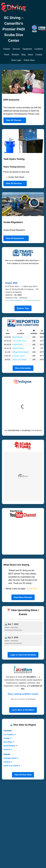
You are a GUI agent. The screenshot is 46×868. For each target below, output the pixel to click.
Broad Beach (17, 337)
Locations (39, 49)
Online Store (29, 60)
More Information (23, 368)
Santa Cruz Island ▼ (12, 766)
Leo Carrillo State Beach (22, 341)
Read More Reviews (23, 597)
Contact (39, 55)
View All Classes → (15, 120)
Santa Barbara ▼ (11, 746)
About (30, 55)
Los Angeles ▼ (10, 734)
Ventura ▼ (8, 749)
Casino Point (17, 344)
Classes (7, 49)
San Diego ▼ (9, 742)
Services (16, 49)
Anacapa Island (18, 356)
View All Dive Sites (23, 775)
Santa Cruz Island (19, 359)
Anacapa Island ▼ (11, 758)
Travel (7, 55)
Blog (23, 55)
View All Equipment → (16, 238)
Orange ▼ (8, 738)
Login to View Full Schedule (23, 655)
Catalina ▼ (8, 762)
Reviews (15, 55)
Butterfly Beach (18, 348)
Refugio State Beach (20, 352)
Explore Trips (23, 308)
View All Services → (15, 183)
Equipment (27, 49)
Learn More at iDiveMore (23, 710)
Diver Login (16, 60)
